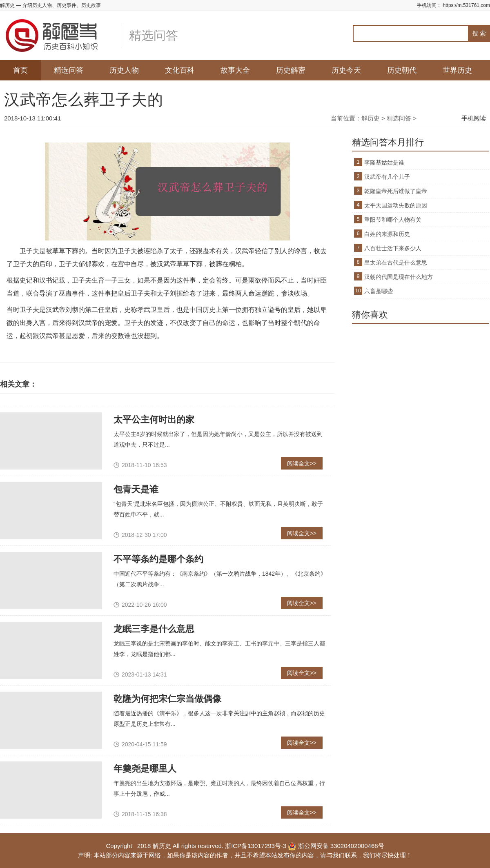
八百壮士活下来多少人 (393, 248)
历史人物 (124, 70)
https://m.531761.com (467, 5)
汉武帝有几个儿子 (387, 177)
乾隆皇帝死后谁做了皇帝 (396, 191)
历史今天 (346, 70)
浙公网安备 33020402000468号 (336, 846)
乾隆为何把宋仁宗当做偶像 (167, 699)
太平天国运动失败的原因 (396, 205)
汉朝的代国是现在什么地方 (399, 277)
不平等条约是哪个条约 (158, 559)
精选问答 (69, 70)
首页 (20, 70)
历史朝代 (402, 70)
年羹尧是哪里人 (145, 769)
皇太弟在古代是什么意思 (396, 263)
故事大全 (235, 70)
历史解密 (291, 70)
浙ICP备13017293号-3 (256, 846)
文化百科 (180, 70)
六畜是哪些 (379, 291)
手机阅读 (474, 118)
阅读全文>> (302, 463)
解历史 (371, 118)
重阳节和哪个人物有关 (393, 220)
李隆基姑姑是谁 (384, 162)
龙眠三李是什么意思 (154, 629)
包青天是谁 (136, 489)
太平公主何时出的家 (154, 420)
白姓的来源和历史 (387, 234)
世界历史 (457, 70)
